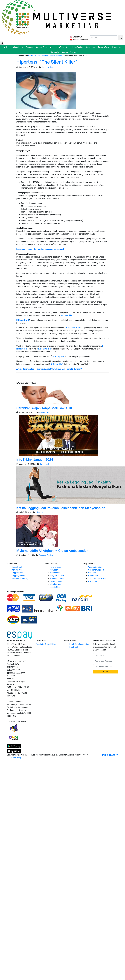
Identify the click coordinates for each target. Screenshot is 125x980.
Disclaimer (93, 581)
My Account (55, 573)
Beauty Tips (44, 412)
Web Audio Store (57, 578)
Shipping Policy (18, 576)
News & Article (41, 56)
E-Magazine (117, 47)
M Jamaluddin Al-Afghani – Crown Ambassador (52, 551)
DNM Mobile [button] (54, 52)
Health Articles (56, 56)
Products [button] (29, 47)
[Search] (103, 38)
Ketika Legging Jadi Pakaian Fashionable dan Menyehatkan (61, 508)
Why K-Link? (17, 570)
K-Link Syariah (78, 47)
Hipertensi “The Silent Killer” (47, 62)
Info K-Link (45, 464)
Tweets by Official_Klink (46, 644)
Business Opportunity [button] (44, 47)
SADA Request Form (97, 578)
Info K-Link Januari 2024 (35, 460)
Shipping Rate (17, 573)
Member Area (56, 584)
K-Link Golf (74, 647)
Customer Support (69, 52)
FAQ (19, 758)
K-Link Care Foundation (79, 644)
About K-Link (17, 567)
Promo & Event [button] (104, 47)
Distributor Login (57, 581)
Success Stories (46, 555)
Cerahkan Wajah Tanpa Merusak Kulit (44, 408)
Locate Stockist (57, 587)
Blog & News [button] (91, 47)
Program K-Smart (57, 576)
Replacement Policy (20, 578)
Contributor (93, 576)
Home (9, 47)
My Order (54, 570)
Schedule (92, 573)
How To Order (56, 567)
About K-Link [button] (18, 47)
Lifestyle (39, 512)
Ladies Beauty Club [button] (62, 47)
